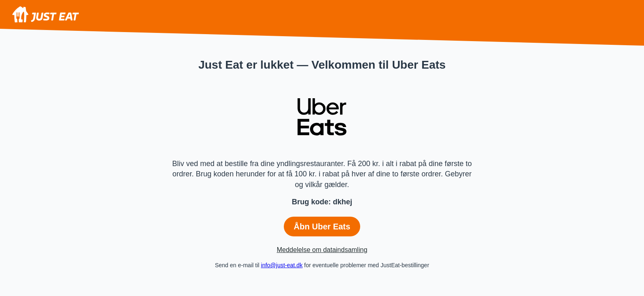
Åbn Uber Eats (322, 227)
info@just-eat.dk (282, 265)
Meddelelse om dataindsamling (322, 250)
